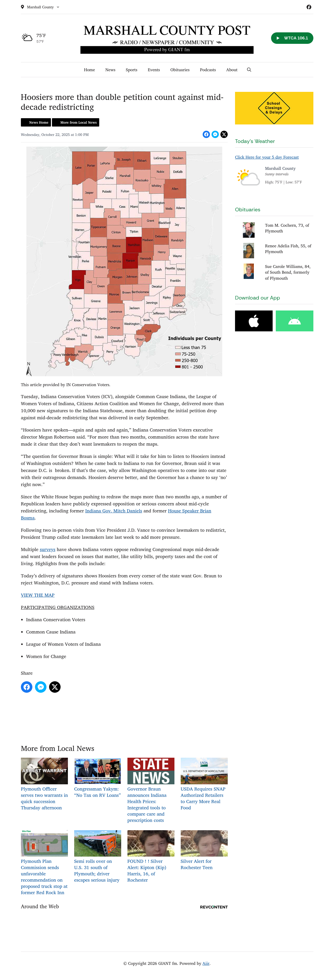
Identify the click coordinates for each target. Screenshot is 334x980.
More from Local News (78, 122)
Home (90, 70)
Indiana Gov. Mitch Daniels (114, 511)
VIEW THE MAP (38, 595)
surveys (47, 549)
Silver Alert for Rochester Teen (204, 850)
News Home (39, 122)
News (110, 70)
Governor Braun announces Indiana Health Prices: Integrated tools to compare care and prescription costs (151, 791)
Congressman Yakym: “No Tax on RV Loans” (97, 778)
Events (154, 70)
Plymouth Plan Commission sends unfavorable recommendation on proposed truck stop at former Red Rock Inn (44, 863)
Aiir (206, 963)
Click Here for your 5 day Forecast (267, 157)
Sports (132, 70)
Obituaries (180, 70)
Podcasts (208, 70)
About (232, 70)
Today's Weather (255, 141)
